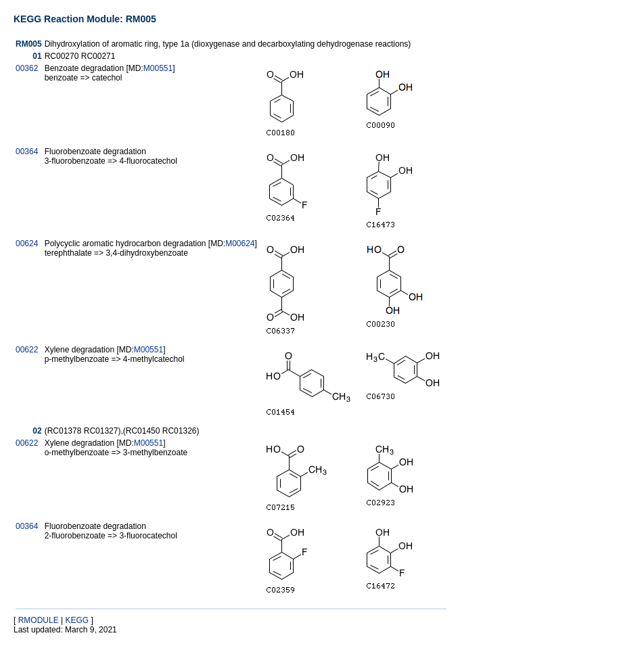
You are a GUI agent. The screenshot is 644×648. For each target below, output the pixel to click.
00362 (27, 68)
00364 (27, 152)
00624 (27, 244)
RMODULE (39, 620)
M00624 (240, 244)
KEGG (77, 620)
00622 (27, 350)
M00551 (158, 68)
